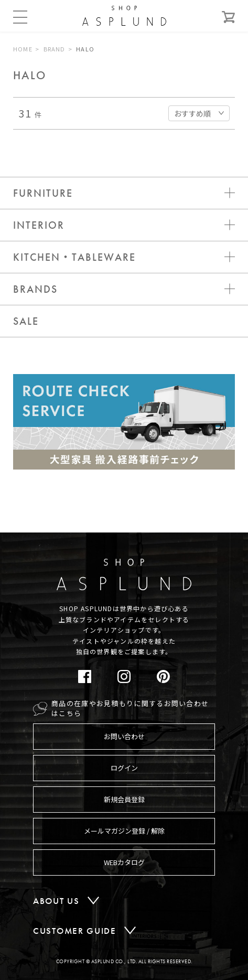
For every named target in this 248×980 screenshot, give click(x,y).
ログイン (124, 768)
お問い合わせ (124, 736)
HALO (85, 49)
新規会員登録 (124, 799)
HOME (23, 49)
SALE (26, 321)
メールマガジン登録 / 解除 (124, 831)
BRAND (55, 49)
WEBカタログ (124, 862)
